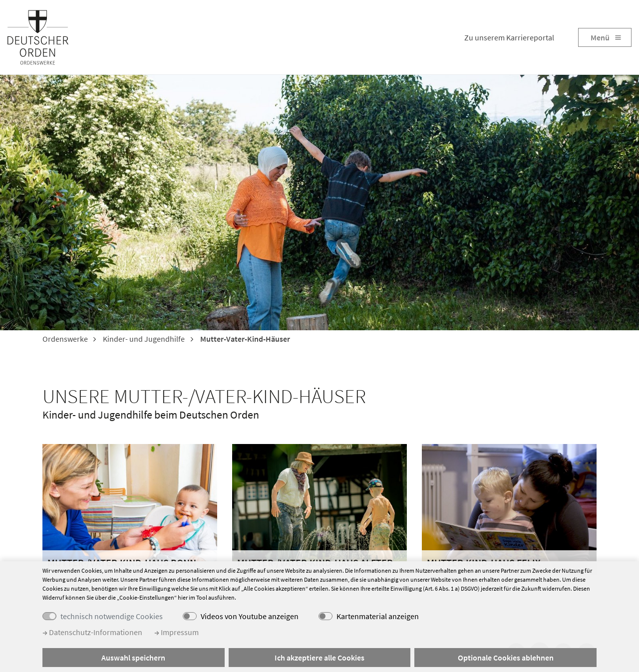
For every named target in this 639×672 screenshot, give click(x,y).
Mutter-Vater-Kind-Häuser (244, 339)
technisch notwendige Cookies (112, 616)
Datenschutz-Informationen (92, 632)
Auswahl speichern (133, 658)
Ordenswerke (65, 339)
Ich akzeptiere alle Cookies (319, 658)
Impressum (176, 632)
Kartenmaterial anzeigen (378, 616)
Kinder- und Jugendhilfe (143, 339)
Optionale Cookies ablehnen (506, 658)
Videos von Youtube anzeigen (250, 616)
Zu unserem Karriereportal (509, 37)
